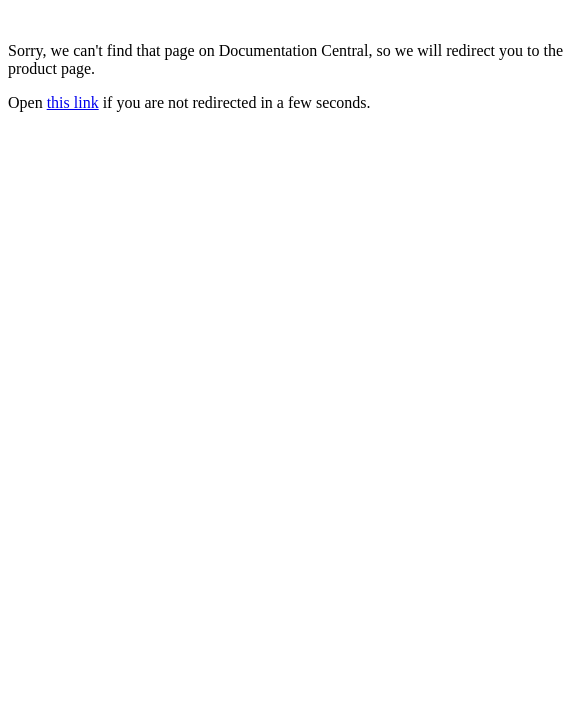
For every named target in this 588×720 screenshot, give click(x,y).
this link (73, 102)
